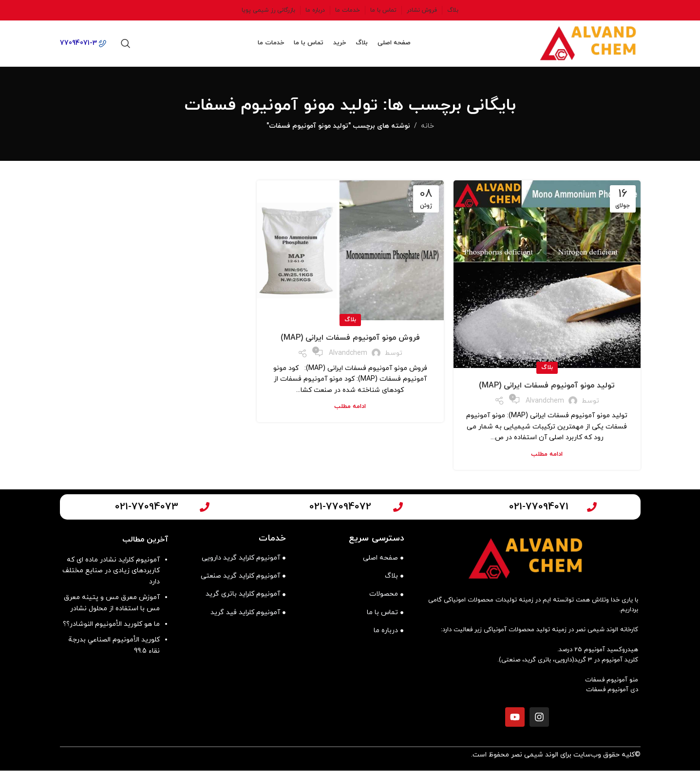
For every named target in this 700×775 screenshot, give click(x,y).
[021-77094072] (398, 511)
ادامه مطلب (547, 459)
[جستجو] (126, 46)
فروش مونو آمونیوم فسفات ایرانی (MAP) (350, 343)
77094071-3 (83, 46)
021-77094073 (147, 511)
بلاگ (547, 372)
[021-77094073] (205, 511)
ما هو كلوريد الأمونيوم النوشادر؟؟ (111, 629)
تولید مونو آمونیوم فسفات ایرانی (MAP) (547, 390)
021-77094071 (539, 511)
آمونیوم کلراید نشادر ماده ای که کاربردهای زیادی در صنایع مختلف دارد (111, 576)
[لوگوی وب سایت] (584, 45)
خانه (427, 131)
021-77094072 (340, 511)
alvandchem (545, 405)
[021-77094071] (592, 511)
